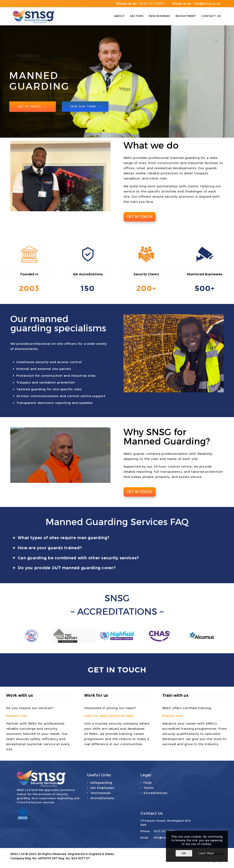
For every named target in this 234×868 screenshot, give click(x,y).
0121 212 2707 (164, 831)
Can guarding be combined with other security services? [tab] (76, 558)
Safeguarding (101, 783)
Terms (148, 788)
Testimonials (101, 793)
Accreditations (102, 798)
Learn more (206, 853)
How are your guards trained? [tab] (47, 548)
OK (184, 853)
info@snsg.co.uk (166, 838)
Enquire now (16, 716)
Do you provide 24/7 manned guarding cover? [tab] (64, 568)
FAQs (148, 783)
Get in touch (140, 217)
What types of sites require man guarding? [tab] (61, 538)
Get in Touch (31, 107)
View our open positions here (109, 716)
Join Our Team (85, 107)
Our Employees (102, 788)
